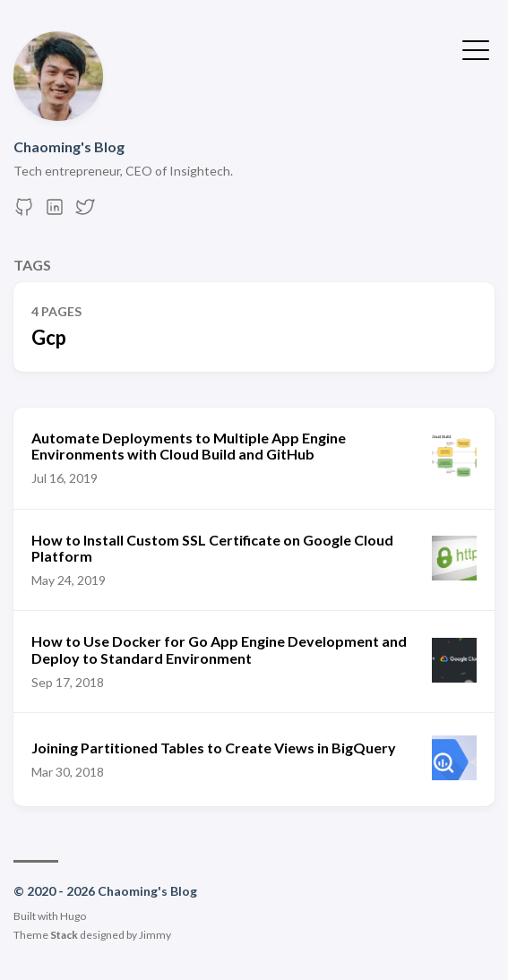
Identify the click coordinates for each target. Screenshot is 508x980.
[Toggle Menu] (476, 48)
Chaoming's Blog (69, 146)
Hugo (73, 916)
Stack (64, 935)
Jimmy (155, 935)
